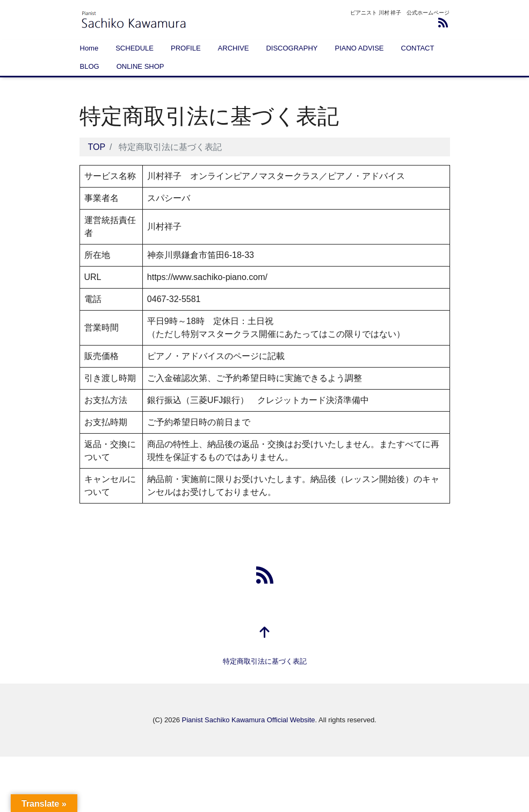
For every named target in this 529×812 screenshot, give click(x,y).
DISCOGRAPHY (292, 48)
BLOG (90, 66)
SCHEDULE (135, 48)
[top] (265, 633)
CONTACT (418, 48)
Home (89, 48)
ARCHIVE (234, 48)
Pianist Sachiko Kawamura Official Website (248, 720)
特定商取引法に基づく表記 (265, 661)
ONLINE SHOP (140, 66)
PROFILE (186, 48)
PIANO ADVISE (359, 48)
